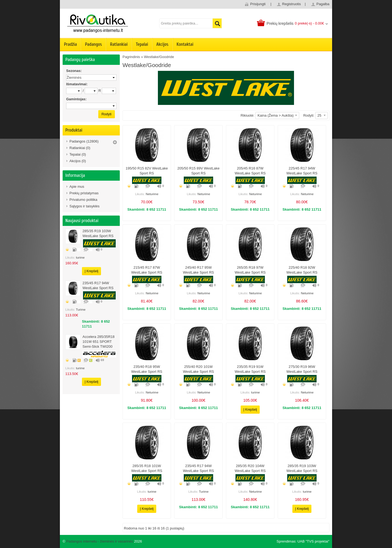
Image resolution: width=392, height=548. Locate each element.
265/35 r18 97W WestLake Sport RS (250, 270)
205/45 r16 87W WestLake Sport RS (250, 171)
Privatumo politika (83, 200)
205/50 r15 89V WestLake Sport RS (198, 171)
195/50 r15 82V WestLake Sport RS (147, 171)
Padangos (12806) (84, 141)
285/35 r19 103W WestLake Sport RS (98, 233)
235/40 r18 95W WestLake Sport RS (147, 369)
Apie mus (77, 187)
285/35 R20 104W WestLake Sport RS (250, 468)
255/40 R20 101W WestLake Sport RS (198, 369)
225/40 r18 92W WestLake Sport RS (302, 270)
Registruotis (291, 4)
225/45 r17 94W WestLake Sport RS (302, 171)
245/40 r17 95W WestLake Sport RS (198, 270)
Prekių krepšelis (280, 23)
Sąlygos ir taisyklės (85, 206)
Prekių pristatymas (84, 193)
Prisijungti (258, 4)
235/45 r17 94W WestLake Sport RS (98, 285)
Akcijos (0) (78, 161)
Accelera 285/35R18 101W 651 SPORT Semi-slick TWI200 (99, 342)
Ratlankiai (119, 44)
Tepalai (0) (78, 154)
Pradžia (70, 44)
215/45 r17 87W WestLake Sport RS (147, 270)
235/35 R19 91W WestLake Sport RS (250, 369)
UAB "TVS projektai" (313, 541)
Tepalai (142, 44)
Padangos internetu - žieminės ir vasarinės (100, 541)
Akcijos (162, 44)
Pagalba (323, 4)
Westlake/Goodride (159, 57)
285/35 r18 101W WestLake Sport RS (147, 468)
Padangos (93, 44)
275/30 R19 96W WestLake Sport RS (302, 369)
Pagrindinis (131, 57)
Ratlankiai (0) (80, 148)
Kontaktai (185, 44)
